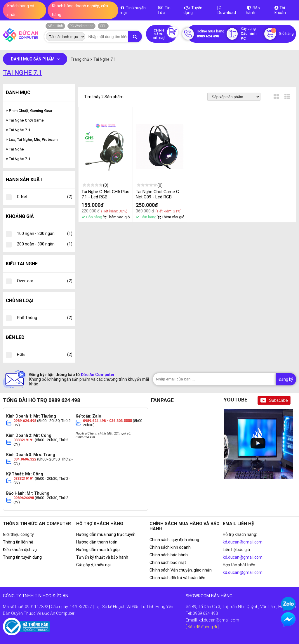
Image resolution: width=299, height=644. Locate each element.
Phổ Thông (45, 318)
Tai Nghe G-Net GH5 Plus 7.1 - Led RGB (105, 194)
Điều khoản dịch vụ (20, 550)
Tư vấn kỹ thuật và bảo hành (102, 557)
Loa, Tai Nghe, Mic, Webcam (32, 140)
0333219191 (24, 440)
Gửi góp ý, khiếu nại (93, 565)
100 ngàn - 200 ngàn (45, 233)
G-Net (45, 197)
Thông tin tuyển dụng (22, 557)
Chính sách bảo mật (168, 562)
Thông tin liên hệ (18, 542)
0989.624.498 (25, 421)
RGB (45, 354)
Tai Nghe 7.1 (18, 130)
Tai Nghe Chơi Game (25, 120)
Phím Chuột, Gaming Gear (29, 111)
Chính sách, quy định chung (174, 540)
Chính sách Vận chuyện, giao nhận (181, 570)
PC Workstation (81, 26)
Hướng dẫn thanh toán (97, 542)
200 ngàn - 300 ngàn (45, 244)
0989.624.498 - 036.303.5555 (107, 421)
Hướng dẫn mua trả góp (98, 550)
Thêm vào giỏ (116, 217)
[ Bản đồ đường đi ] (202, 627)
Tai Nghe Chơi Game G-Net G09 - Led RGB (158, 194)
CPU (103, 26)
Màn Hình (55, 26)
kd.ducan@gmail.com (243, 542)
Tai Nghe (15, 149)
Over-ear (45, 281)
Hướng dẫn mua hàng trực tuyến (106, 534)
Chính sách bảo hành (169, 555)
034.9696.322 (25, 459)
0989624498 (24, 498)
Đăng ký (286, 379)
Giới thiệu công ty (18, 534)
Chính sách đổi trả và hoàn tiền (177, 578)
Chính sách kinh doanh (170, 547)
